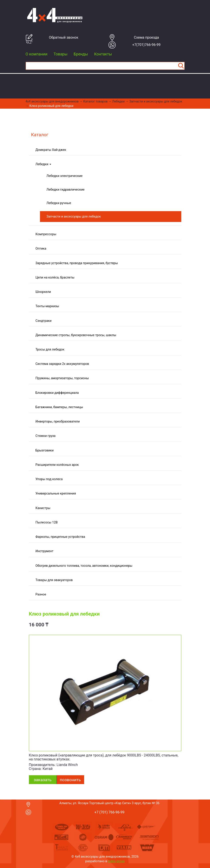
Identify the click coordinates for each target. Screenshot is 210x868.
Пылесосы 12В (47, 522)
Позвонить (70, 780)
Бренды (81, 54)
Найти (181, 66)
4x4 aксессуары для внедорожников (52, 101)
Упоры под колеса (49, 479)
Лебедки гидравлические (66, 190)
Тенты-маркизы (47, 306)
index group (116, 861)
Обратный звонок (63, 37)
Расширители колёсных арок (57, 465)
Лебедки (118, 101)
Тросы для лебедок (50, 350)
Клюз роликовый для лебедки (51, 106)
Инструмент (44, 551)
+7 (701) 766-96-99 (110, 812)
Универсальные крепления (56, 494)
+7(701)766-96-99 (146, 45)
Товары (61, 54)
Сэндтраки (44, 321)
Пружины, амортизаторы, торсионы (62, 378)
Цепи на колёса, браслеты (55, 278)
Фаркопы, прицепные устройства (60, 537)
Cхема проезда (146, 37)
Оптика (41, 249)
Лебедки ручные (59, 203)
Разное (41, 594)
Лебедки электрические (65, 176)
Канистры (43, 508)
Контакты (103, 54)
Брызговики (45, 450)
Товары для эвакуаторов (54, 580)
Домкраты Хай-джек (51, 150)
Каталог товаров (95, 101)
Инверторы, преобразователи (58, 422)
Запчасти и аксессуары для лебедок (156, 101)
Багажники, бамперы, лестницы (59, 407)
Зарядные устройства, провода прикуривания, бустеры (77, 263)
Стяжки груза (46, 436)
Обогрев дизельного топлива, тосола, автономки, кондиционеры (84, 566)
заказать (43, 780)
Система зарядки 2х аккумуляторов (62, 364)
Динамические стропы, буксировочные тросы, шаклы (76, 335)
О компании (37, 54)
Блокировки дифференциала (57, 393)
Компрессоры (46, 234)
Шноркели (43, 292)
